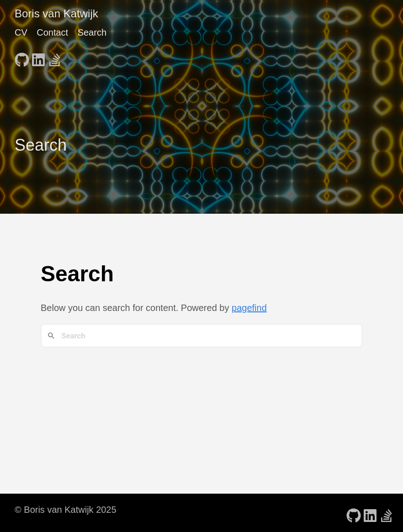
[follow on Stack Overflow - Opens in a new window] (55, 57)
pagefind (249, 308)
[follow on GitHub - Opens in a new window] (22, 57)
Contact (52, 32)
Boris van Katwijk (56, 13)
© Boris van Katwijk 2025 (66, 510)
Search (92, 32)
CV (21, 32)
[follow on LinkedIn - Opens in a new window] (38, 57)
